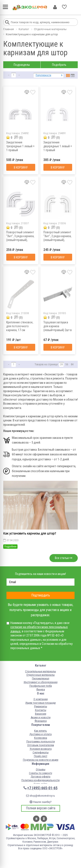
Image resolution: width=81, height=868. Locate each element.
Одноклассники (44, 819)
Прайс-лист (41, 756)
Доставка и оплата (40, 734)
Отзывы (41, 769)
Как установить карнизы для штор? (30, 533)
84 (72, 364)
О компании (41, 699)
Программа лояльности (41, 741)
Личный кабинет (55, 7)
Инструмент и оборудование (41, 682)
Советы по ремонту (40, 773)
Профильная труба (41, 686)
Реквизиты (41, 706)
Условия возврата (41, 749)
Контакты (41, 710)
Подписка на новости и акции (41, 760)
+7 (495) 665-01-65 (42, 788)
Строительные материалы (40, 671)
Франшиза (41, 721)
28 (61, 364)
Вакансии (41, 714)
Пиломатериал (41, 678)
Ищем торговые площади (41, 703)
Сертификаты (41, 752)
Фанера (41, 689)
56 (67, 364)
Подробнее (10, 547)
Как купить (40, 731)
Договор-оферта (40, 777)
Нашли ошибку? (41, 802)
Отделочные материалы (40, 675)
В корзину (21, 167)
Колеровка (41, 738)
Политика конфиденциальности (40, 780)
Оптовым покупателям (41, 745)
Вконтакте (36, 819)
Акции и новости (41, 717)
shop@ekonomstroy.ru (40, 796)
